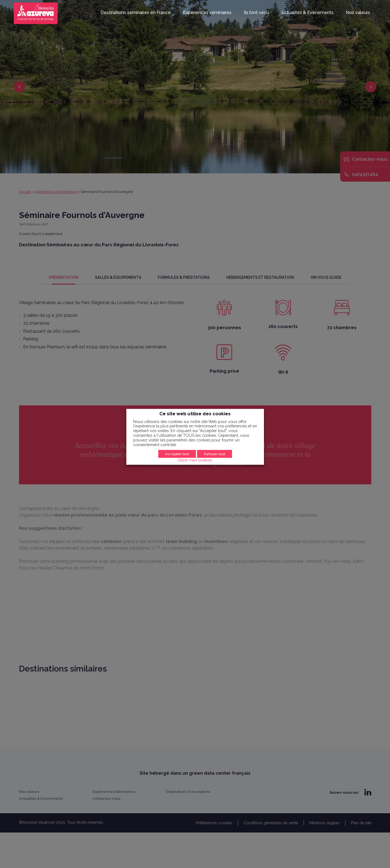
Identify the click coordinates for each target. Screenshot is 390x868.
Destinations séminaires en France (136, 13)
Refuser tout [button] (215, 454)
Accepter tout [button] (177, 454)
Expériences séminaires (207, 13)
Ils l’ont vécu (256, 13)
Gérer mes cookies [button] (195, 460)
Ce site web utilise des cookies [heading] (195, 414)
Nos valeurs (358, 13)
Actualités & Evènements (307, 13)
